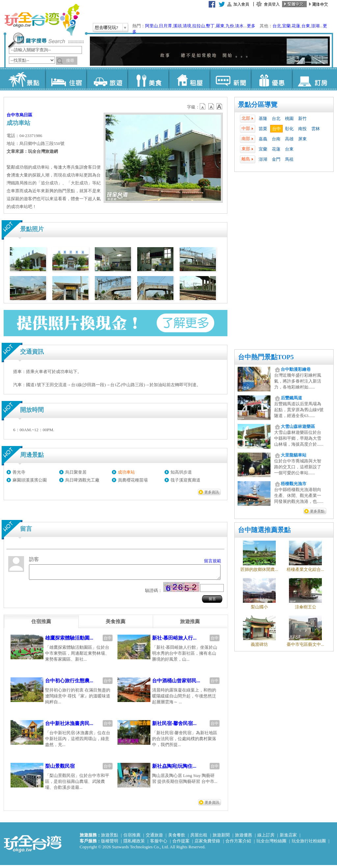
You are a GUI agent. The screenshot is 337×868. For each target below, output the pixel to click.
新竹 (302, 118)
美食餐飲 (177, 838)
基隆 (263, 118)
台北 (277, 26)
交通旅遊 (154, 838)
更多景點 (317, 511)
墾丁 (210, 26)
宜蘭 (286, 26)
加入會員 (241, 4)
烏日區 (26, 115)
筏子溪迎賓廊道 (185, 480)
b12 (203, 106)
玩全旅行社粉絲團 (309, 844)
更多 (251, 26)
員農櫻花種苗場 (133, 480)
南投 (302, 129)
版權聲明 (110, 844)
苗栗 (263, 129)
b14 (220, 106)
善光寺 (19, 472)
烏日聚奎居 (76, 472)
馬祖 (289, 159)
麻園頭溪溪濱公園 (30, 480)
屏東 (302, 139)
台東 (306, 26)
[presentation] (41, 624)
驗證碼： (154, 593)
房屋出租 (199, 838)
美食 (148, 79)
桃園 (289, 118)
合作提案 (181, 844)
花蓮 (296, 26)
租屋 (189, 79)
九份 (230, 26)
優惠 (271, 79)
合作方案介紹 (238, 844)
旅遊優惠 (244, 838)
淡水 (239, 26)
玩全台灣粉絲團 (271, 844)
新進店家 (288, 838)
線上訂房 (266, 838)
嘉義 (263, 139)
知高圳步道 (181, 472)
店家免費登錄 (207, 844)
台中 (276, 129)
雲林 (316, 129)
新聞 (230, 79)
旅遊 (107, 79)
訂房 (312, 79)
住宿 (66, 79)
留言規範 (213, 561)
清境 (187, 26)
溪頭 (177, 26)
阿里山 (152, 26)
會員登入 (272, 4)
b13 (211, 106)
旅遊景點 (110, 838)
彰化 (289, 129)
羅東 (220, 26)
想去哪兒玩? (106, 27)
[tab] (41, 624)
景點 (25, 79)
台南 (276, 139)
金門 (276, 159)
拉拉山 (199, 26)
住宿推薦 (132, 838)
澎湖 (315, 26)
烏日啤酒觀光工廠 (82, 480)
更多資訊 (212, 492)
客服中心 (159, 844)
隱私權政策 (134, 844)
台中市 (13, 115)
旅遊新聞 (221, 838)
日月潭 (165, 26)
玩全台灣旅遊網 (42, 20)
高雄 (289, 139)
